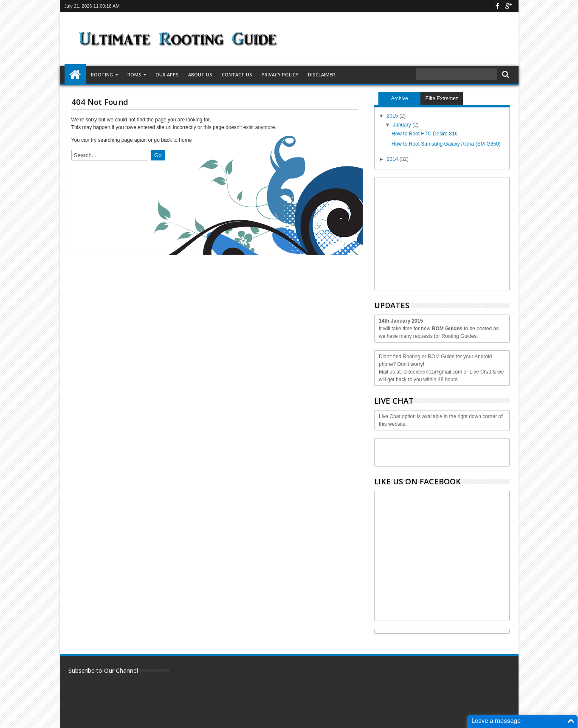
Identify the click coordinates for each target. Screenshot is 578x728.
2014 (393, 159)
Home (75, 75)
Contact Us (237, 74)
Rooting (102, 74)
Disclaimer (321, 74)
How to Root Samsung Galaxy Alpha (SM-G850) (446, 144)
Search (505, 74)
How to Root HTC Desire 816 (424, 134)
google (508, 6)
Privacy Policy (280, 74)
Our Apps (167, 74)
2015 (393, 116)
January (403, 125)
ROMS (134, 74)
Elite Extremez (442, 98)
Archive (400, 98)
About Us (200, 74)
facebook (497, 6)
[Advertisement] (443, 233)
